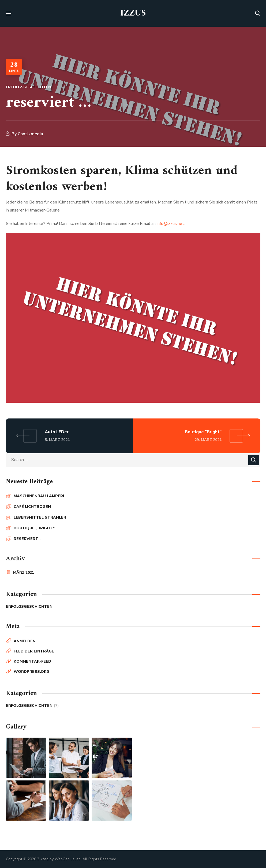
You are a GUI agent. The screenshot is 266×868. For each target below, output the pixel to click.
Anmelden (25, 641)
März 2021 (24, 573)
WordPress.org (32, 672)
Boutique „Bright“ (34, 528)
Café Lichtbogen (32, 507)
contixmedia (30, 134)
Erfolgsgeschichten (28, 87)
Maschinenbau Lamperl (39, 496)
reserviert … (28, 539)
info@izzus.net (170, 224)
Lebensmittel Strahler (40, 517)
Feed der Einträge (34, 651)
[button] (258, 13)
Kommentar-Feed (32, 661)
